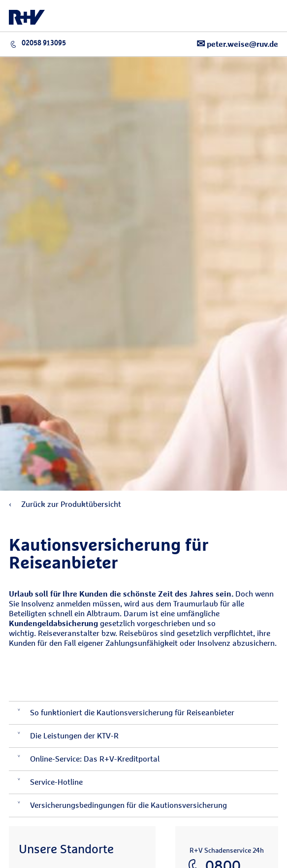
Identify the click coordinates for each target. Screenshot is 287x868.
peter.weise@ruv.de (237, 44)
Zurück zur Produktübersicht (65, 504)
